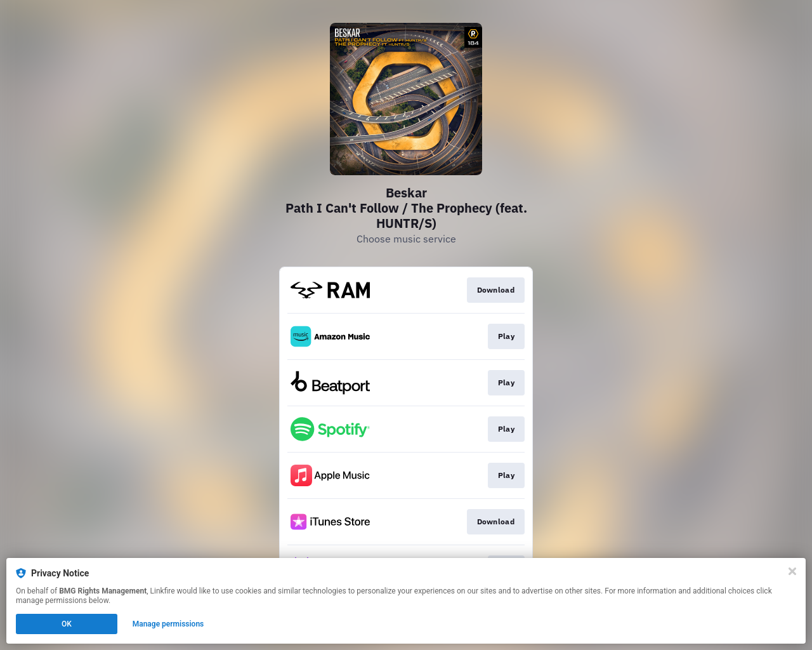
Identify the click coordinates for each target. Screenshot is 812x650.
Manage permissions (168, 624)
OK (67, 624)
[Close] (792, 571)
